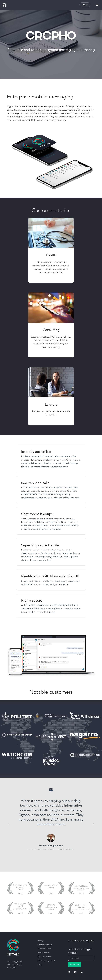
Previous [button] (9, 824)
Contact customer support (81, 941)
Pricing (41, 941)
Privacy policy (43, 953)
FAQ (40, 965)
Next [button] (93, 824)
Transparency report (46, 961)
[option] (51, 819)
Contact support (45, 945)
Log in (85, 5)
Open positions (44, 957)
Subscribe (75, 964)
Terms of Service (45, 949)
